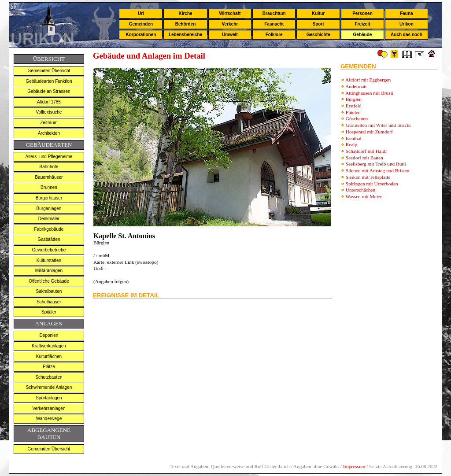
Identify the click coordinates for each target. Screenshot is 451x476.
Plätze (49, 367)
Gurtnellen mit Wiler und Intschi (378, 125)
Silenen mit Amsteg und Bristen (378, 170)
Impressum (354, 466)
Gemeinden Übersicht (49, 71)
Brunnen (49, 187)
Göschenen (357, 118)
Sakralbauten (49, 291)
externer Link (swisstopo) (132, 262)
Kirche (185, 13)
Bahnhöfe (49, 167)
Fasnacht (274, 24)
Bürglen (354, 99)
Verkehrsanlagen (49, 408)
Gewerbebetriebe (49, 250)
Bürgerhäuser (49, 198)
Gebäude (363, 35)
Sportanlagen (49, 398)
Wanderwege (49, 419)
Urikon (407, 24)
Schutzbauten (49, 377)
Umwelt (230, 35)
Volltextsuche (49, 112)
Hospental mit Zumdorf (369, 132)
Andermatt (356, 86)
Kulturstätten (49, 260)
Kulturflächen (49, 356)
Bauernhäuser (49, 177)
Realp (351, 144)
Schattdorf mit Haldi (366, 151)
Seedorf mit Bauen (364, 158)
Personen (362, 13)
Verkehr (230, 24)
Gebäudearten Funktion (49, 81)
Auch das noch (407, 35)
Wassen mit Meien (364, 196)
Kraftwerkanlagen (49, 346)
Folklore (274, 35)
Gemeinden (141, 24)
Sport (318, 24)
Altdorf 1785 (49, 102)
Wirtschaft (230, 13)
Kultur (318, 13)
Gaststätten (49, 239)
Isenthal (354, 138)
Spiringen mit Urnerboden (372, 184)
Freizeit (362, 24)
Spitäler (49, 312)
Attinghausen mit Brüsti (369, 93)
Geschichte (318, 35)
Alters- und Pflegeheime (49, 157)
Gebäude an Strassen (49, 91)
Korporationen (141, 35)
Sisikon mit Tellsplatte (368, 177)
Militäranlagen (49, 271)
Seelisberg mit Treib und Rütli (376, 164)
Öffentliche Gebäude (49, 281)
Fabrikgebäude (49, 229)
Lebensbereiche (185, 35)
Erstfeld (354, 106)
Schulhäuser (49, 302)
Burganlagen (49, 208)
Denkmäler (49, 219)
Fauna (406, 13)
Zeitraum (49, 123)
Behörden (186, 24)
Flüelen (353, 112)
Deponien (49, 335)
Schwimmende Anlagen (49, 387)
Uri (141, 13)
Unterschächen (360, 190)
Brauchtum (274, 13)
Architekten (49, 133)
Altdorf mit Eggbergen (368, 80)
